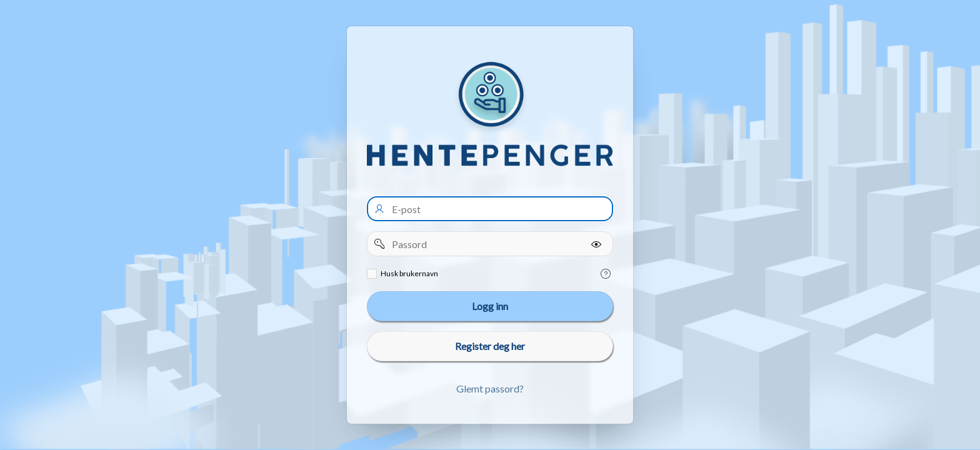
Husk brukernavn (409, 273)
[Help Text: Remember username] (606, 274)
